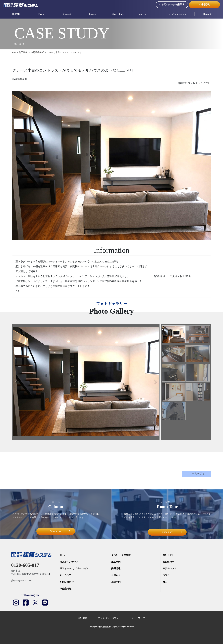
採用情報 (116, 569)
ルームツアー (67, 576)
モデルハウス (170, 569)
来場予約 (204, 5)
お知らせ (116, 576)
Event (41, 14)
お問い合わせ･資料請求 (172, 5)
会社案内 (83, 618)
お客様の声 (169, 562)
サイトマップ (138, 618)
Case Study (118, 14)
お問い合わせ (67, 582)
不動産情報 (66, 589)
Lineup (92, 14)
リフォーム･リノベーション (75, 569)
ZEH (165, 582)
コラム (166, 576)
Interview (143, 14)
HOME (16, 14)
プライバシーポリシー (109, 618)
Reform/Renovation (175, 14)
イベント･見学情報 (121, 555)
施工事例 (116, 562)
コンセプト (169, 555)
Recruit (207, 14)
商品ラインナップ (69, 562)
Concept (67, 14)
